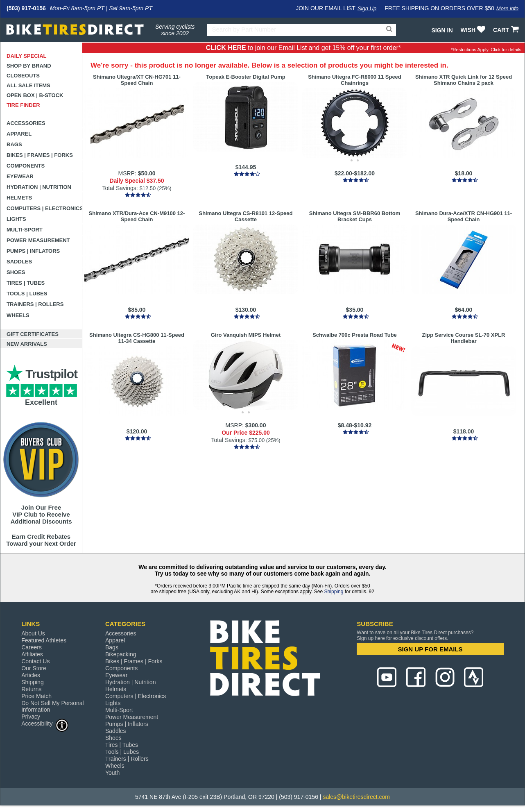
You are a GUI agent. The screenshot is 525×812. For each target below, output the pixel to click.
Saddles (19, 262)
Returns (31, 689)
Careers (32, 647)
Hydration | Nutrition (39, 187)
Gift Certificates (33, 334)
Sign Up (367, 8)
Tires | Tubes (26, 283)
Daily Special (27, 56)
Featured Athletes (44, 640)
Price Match (36, 696)
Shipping (334, 592)
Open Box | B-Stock (35, 95)
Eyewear (20, 176)
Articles (31, 675)
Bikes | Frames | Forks (40, 155)
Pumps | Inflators (33, 251)
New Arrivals (27, 344)
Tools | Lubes (27, 294)
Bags (14, 144)
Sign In (442, 30)
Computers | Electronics (44, 208)
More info (507, 8)
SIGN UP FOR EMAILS (430, 649)
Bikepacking (121, 654)
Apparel (19, 134)
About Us (33, 633)
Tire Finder (23, 105)
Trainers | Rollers (35, 304)
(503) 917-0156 (26, 8)
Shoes (16, 272)
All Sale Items (28, 85)
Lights (16, 219)
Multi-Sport (25, 230)
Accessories (26, 123)
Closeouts (23, 76)
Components (26, 166)
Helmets (19, 198)
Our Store (34, 668)
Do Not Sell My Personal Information (53, 706)
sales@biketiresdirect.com (356, 797)
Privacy (31, 717)
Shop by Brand (29, 66)
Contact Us (35, 661)
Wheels (18, 315)
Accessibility (45, 723)
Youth (112, 773)
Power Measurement (38, 240)
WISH (474, 30)
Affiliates (32, 654)
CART (507, 30)
